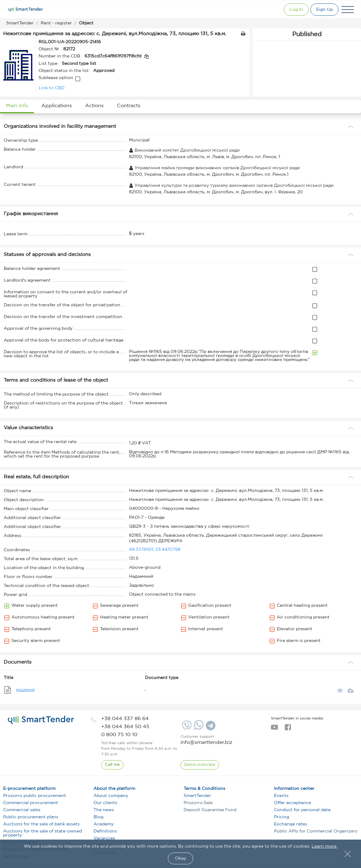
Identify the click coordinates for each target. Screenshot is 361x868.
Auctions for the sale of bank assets (41, 824)
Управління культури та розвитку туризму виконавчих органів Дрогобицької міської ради (231, 186)
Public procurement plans (31, 817)
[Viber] (186, 728)
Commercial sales (22, 810)
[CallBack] (113, 765)
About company (111, 796)
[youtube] (274, 729)
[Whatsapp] (198, 728)
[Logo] (26, 10)
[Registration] (323, 10)
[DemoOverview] (200, 765)
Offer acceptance (293, 803)
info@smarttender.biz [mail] (206, 742)
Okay (180, 858)
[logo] (41, 720)
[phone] (125, 719)
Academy (104, 824)
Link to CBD (52, 88)
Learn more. (324, 846)
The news (104, 810)
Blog (98, 817)
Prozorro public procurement (35, 796)
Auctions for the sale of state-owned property (42, 833)
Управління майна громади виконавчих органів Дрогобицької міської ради (214, 168)
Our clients (105, 803)
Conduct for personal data (302, 810)
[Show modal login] (290, 10)
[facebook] (288, 729)
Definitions (105, 831)
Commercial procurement (31, 803)
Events (281, 796)
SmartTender (197, 796)
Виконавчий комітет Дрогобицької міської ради (184, 150)
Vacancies (104, 838)
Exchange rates (290, 824)
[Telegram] (210, 728)
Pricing (282, 817)
